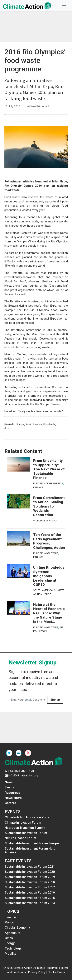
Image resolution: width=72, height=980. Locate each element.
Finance (38, 487)
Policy (53, 520)
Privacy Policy (37, 972)
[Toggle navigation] (64, 6)
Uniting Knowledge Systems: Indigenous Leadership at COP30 (49, 576)
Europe (20, 424)
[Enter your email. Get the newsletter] (28, 700)
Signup (55, 700)
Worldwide (49, 424)
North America (53, 483)
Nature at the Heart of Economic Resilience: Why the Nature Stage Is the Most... (49, 613)
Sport (8, 428)
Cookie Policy (56, 972)
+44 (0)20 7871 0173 (21, 771)
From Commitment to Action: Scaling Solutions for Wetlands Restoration (49, 506)
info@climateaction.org (23, 775)
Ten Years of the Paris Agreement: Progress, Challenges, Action (49, 541)
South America (34, 424)
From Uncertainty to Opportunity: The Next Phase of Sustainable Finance (49, 469)
